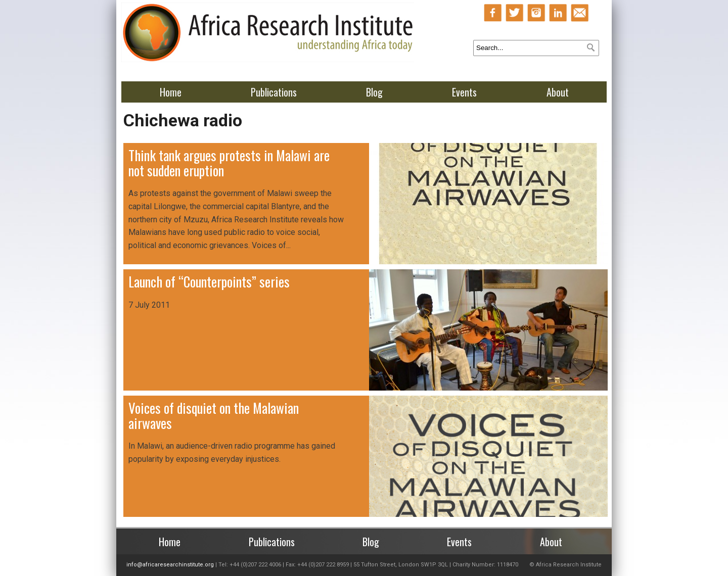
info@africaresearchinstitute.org (170, 565)
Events (464, 92)
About (558, 92)
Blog (374, 92)
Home (171, 92)
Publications (274, 92)
